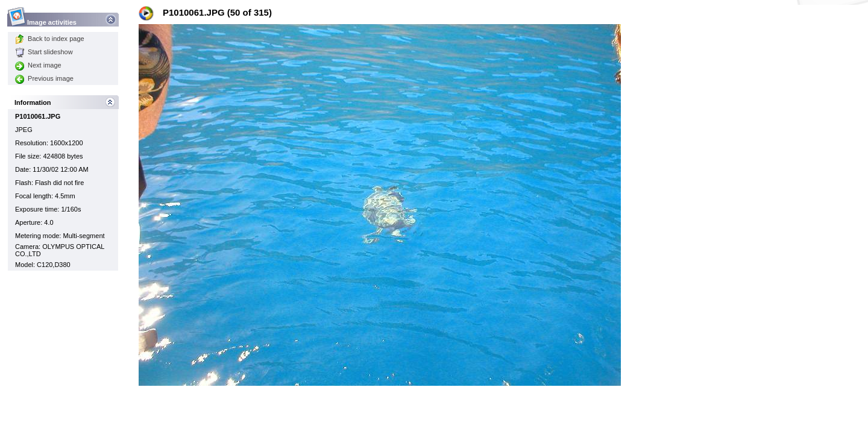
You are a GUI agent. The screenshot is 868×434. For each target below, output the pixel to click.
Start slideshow (44, 52)
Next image (38, 65)
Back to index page (50, 39)
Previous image (44, 78)
